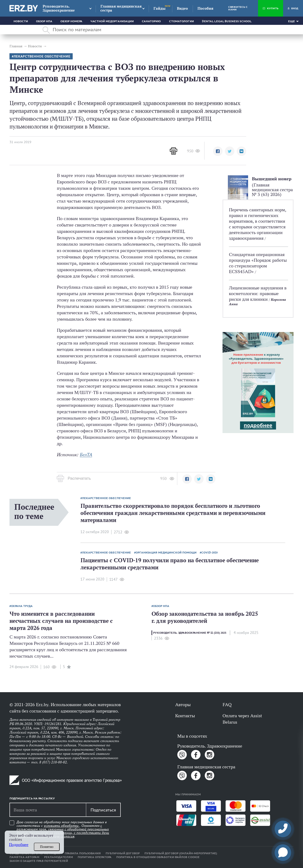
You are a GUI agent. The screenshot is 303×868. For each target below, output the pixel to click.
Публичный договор (123, 853)
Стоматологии (181, 21)
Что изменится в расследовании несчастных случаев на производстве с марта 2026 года (61, 621)
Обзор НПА (44, 21)
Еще (292, 21)
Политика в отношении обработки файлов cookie (158, 857)
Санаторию (151, 21)
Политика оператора (95, 857)
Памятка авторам (24, 857)
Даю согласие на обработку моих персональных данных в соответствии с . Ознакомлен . (63, 829)
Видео (182, 8)
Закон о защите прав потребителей (39, 861)
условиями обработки (62, 826)
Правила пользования (83, 853)
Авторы (183, 704)
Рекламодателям (58, 857)
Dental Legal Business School (227, 21)
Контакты (185, 716)
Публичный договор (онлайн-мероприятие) (181, 853)
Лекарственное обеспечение (42, 56)
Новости (21, 21)
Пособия (205, 8)
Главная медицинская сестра (121, 8)
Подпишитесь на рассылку (32, 798)
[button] (218, 151)
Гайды (159, 8)
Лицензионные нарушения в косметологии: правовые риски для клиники (258, 293)
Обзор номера (71, 21)
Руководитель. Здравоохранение (59, 8)
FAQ (227, 704)
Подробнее (19, 845)
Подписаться (103, 810)
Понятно (47, 847)
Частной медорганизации (112, 21)
